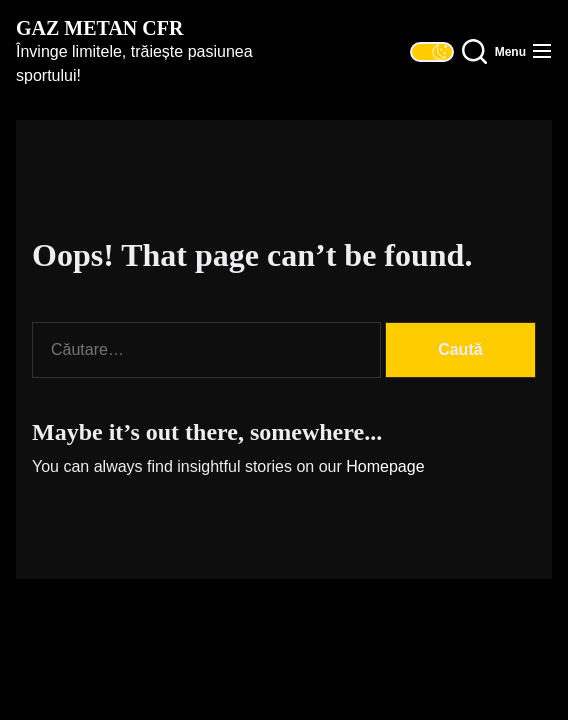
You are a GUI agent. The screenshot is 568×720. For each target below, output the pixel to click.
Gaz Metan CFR (99, 28)
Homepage (385, 466)
